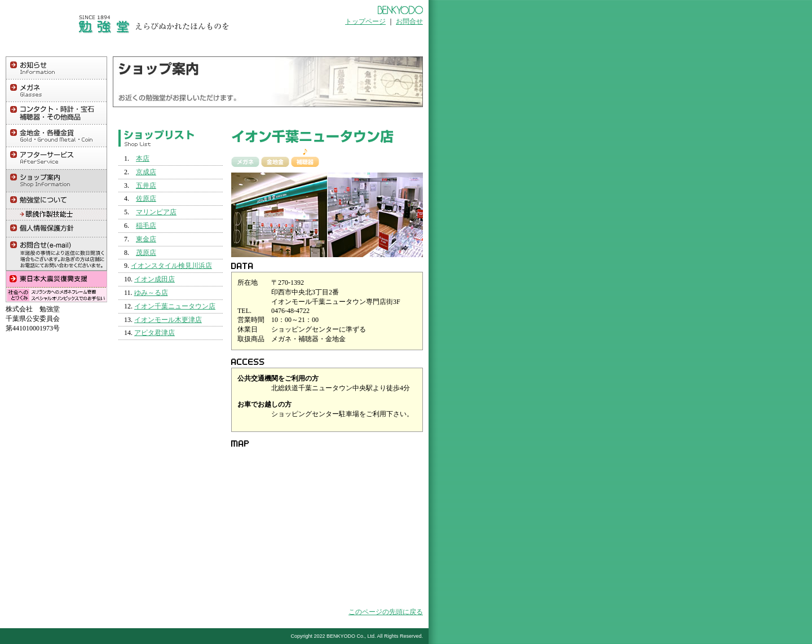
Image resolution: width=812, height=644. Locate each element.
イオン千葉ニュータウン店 (175, 306)
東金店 (146, 239)
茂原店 (146, 253)
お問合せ (409, 21)
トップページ (365, 21)
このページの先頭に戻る (386, 612)
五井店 (146, 186)
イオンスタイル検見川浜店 (171, 266)
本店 (143, 158)
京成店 (146, 172)
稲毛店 (146, 226)
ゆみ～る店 (151, 293)
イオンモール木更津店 (168, 320)
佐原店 (146, 199)
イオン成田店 (155, 279)
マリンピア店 (156, 212)
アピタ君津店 (155, 333)
